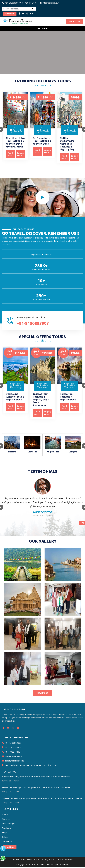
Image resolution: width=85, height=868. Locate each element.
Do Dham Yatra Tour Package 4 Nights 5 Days (42, 141)
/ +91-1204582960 (28, 3)
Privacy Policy (48, 859)
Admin (16, 781)
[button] (43, 28)
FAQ (82, 523)
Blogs (5, 832)
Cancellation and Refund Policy (25, 859)
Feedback (6, 828)
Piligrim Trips (53, 452)
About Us (6, 819)
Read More (10, 154)
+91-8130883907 (11, 3)
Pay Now (10, 14)
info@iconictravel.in (12, 756)
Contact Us (7, 841)
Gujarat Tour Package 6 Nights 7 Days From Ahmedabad (41, 400)
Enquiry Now (21, 154)
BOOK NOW (74, 21)
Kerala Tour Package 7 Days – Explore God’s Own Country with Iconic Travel (36, 787)
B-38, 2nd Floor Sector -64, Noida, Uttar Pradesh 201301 (29, 765)
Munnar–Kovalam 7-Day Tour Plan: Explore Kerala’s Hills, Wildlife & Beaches (36, 777)
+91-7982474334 (12, 752)
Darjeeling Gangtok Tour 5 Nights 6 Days (15, 397)
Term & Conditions (65, 859)
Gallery (5, 837)
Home (5, 815)
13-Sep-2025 (7, 792)
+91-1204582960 (12, 747)
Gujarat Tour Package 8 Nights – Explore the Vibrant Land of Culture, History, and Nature (42, 798)
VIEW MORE (43, 693)
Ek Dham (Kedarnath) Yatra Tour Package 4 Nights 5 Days (68, 144)
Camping (73, 452)
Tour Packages (9, 823)
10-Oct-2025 (7, 781)
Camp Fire (32, 452)
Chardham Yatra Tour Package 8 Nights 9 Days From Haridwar (15, 142)
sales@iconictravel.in (13, 761)
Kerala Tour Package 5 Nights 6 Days (68, 397)
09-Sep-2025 (7, 803)
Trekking (12, 452)
